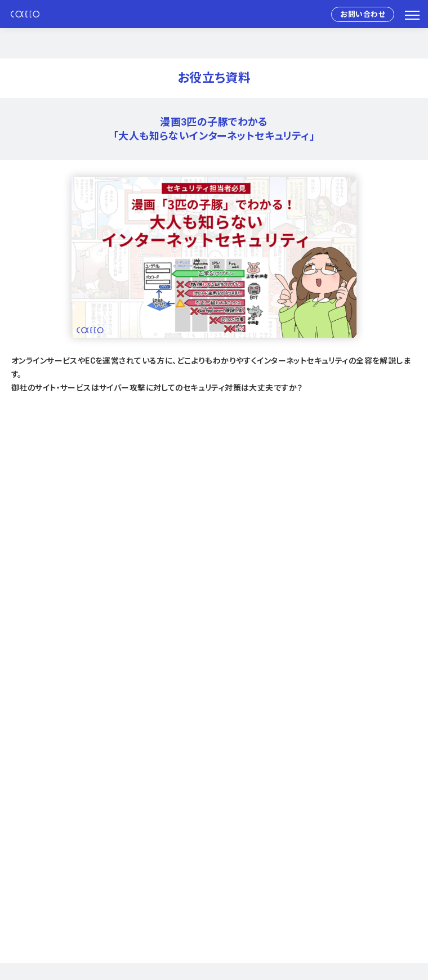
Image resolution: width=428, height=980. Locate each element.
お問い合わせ (363, 14)
